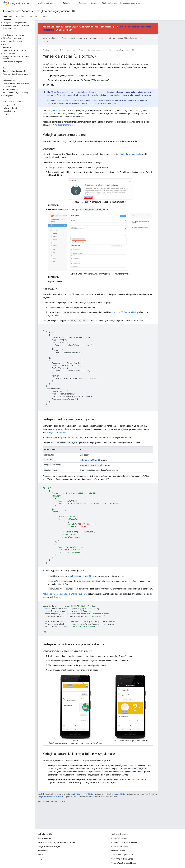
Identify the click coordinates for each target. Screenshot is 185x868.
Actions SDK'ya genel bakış (126, 312)
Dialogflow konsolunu (58, 168)
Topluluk (82, 3)
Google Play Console (120, 847)
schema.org (58, 429)
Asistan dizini (43, 851)
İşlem (50, 308)
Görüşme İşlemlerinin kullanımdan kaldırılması (121, 3)
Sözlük (44, 17)
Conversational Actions (17, 11)
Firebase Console (118, 851)
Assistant (19, 3)
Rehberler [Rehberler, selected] (7, 17)
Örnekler (33, 17)
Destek (94, 3)
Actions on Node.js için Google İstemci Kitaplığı (64, 594)
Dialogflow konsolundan (131, 154)
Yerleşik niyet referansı (65, 125)
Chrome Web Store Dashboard (124, 863)
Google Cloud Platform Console (124, 842)
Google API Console (119, 838)
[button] (17, 20)
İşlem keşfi (55, 111)
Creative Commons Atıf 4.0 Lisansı (83, 794)
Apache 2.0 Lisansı (121, 794)
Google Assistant (69, 50)
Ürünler (56, 50)
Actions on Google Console (122, 855)
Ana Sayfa (47, 50)
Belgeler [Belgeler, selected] (67, 3)
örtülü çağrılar (86, 103)
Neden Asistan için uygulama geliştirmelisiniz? (56, 842)
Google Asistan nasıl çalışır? (49, 847)
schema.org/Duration (90, 465)
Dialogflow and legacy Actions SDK (55, 11)
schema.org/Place (89, 460)
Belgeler (82, 50)
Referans (20, 17)
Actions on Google (46, 3)
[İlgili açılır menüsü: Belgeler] (73, 3)
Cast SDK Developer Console (123, 859)
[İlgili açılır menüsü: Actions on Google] (58, 3)
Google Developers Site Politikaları (50, 797)
